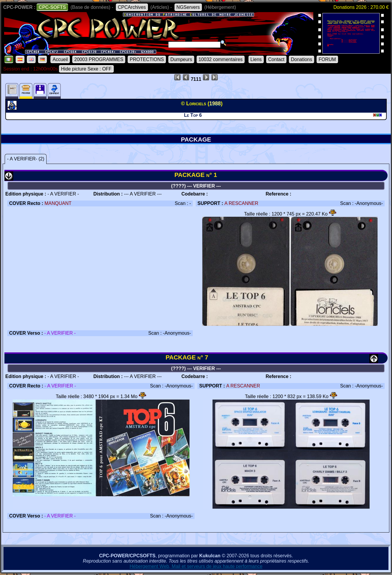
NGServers (188, 7)
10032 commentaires (221, 59)
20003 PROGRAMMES (99, 59)
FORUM (327, 59)
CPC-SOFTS (52, 7)
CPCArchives (132, 7)
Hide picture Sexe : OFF (86, 69)
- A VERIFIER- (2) (26, 159)
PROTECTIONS (147, 59)
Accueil (60, 59)
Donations (302, 59)
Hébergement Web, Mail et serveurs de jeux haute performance (196, 566)
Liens (256, 59)
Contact (276, 59)
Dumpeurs (181, 59)
